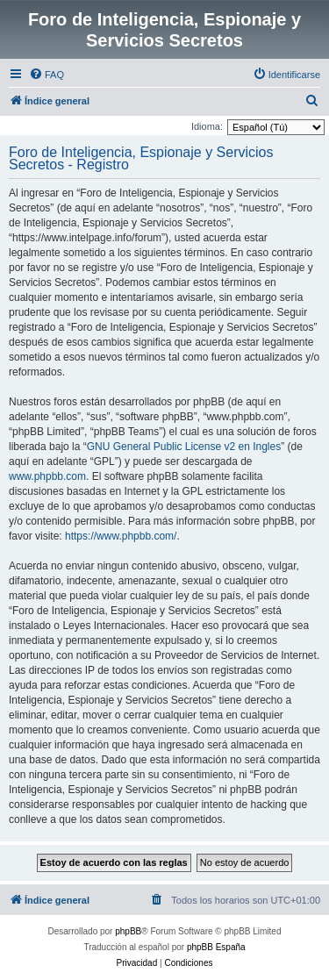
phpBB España (216, 947)
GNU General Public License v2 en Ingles (184, 447)
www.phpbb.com (47, 476)
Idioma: (207, 126)
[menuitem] (46, 75)
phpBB (128, 931)
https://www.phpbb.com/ (121, 536)
